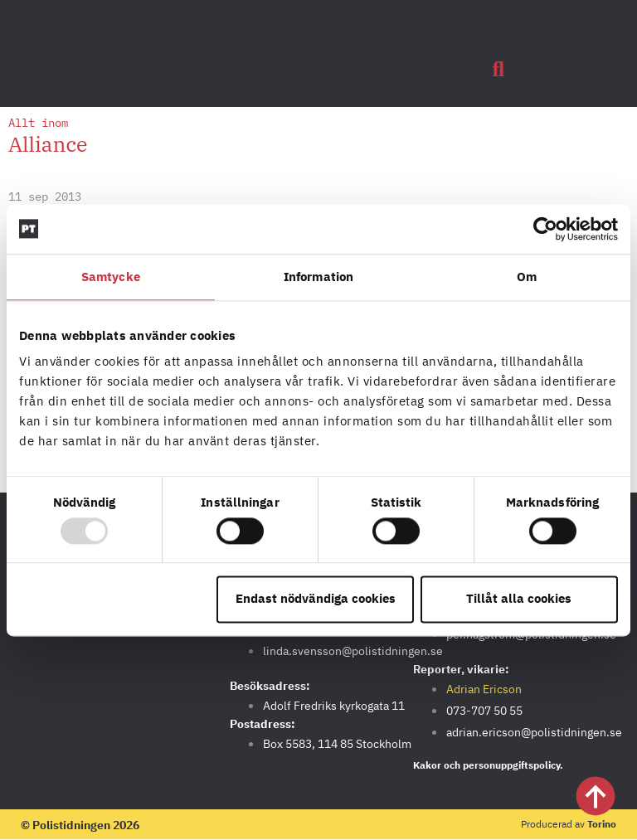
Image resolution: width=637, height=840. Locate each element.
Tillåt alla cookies (519, 599)
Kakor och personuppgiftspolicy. (488, 765)
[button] (498, 70)
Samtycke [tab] (111, 277)
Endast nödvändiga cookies (316, 599)
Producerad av (569, 824)
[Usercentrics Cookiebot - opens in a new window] (545, 229)
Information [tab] (318, 277)
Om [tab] (527, 277)
